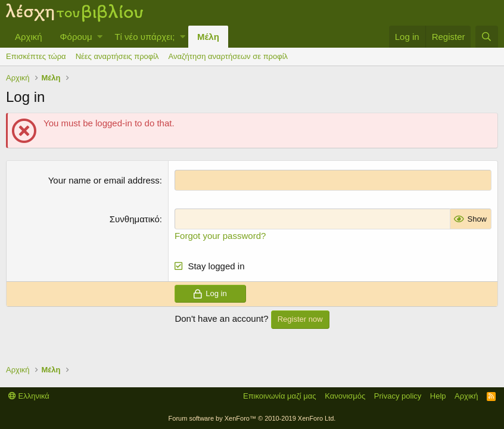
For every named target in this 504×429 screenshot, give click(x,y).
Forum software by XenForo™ (252, 418)
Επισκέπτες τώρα (36, 56)
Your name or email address (104, 180)
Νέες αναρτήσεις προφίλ (117, 56)
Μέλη (208, 37)
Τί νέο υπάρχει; (144, 37)
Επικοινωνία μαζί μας (280, 396)
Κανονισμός (345, 396)
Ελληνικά (29, 396)
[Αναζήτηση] (487, 37)
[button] (100, 37)
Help (438, 396)
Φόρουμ (76, 37)
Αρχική (29, 37)
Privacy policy (398, 396)
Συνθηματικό (135, 219)
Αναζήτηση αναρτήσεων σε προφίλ (228, 56)
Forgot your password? (220, 236)
